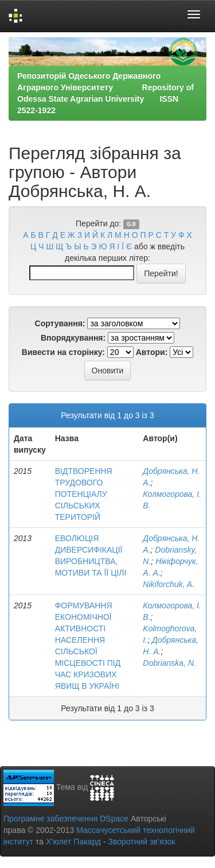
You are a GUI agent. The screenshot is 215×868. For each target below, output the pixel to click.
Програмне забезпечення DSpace (66, 819)
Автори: (152, 352)
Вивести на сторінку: (63, 352)
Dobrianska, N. (169, 663)
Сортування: (60, 323)
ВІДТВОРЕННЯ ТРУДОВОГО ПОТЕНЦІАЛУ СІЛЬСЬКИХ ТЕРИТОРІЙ (84, 494)
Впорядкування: (73, 338)
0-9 (131, 224)
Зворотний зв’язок (141, 842)
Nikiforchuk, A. (169, 584)
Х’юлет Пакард (73, 842)
